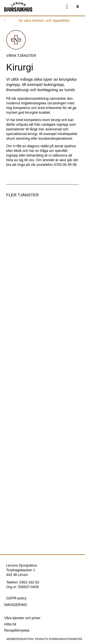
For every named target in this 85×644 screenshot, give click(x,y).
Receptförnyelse (17, 630)
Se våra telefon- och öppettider (44, 21)
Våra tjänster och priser (22, 618)
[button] (67, 7)
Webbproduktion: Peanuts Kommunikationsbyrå (44, 639)
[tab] (42, 22)
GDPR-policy (16, 598)
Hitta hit (10, 624)
